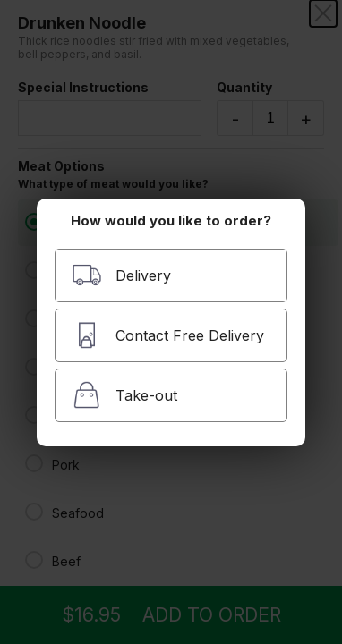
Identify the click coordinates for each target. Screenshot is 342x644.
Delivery (121, 275)
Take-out (124, 395)
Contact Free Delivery (168, 335)
